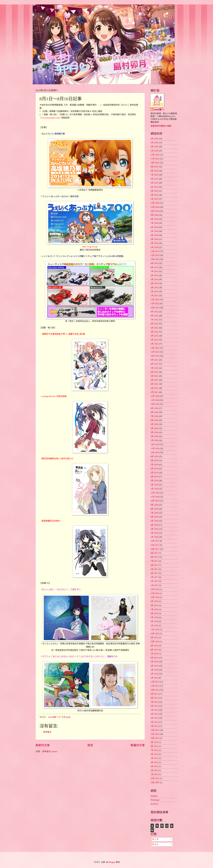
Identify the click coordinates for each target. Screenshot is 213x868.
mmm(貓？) (159, 110)
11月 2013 (155, 686)
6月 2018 (154, 517)
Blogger (112, 862)
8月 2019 (154, 461)
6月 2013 (154, 706)
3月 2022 (154, 336)
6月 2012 (154, 754)
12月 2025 (155, 155)
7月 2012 (154, 750)
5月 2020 (154, 424)
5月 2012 (154, 758)
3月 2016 (154, 626)
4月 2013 (154, 714)
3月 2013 (154, 718)
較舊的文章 (138, 745)
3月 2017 (154, 577)
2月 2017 (154, 581)
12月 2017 (155, 541)
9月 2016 (154, 601)
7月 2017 (154, 561)
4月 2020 (154, 428)
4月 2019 (154, 477)
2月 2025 (154, 195)
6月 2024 (154, 227)
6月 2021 (154, 372)
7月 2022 (154, 320)
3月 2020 (154, 432)
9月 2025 (154, 167)
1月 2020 (154, 440)
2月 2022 (154, 340)
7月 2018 (154, 513)
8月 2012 (154, 746)
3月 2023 (154, 288)
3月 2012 (154, 766)
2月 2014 (154, 674)
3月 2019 (154, 481)
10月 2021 (155, 356)
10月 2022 (155, 308)
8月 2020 (154, 412)
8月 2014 (154, 650)
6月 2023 (154, 276)
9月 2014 (154, 646)
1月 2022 (154, 344)
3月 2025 (154, 191)
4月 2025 (154, 187)
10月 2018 (155, 501)
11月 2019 (155, 449)
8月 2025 (154, 171)
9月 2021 (154, 360)
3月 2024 (154, 239)
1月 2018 (154, 537)
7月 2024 (154, 223)
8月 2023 (154, 268)
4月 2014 (154, 666)
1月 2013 (154, 726)
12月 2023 (155, 251)
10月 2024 (155, 211)
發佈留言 (47, 732)
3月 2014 (154, 670)
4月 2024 (154, 235)
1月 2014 (154, 678)
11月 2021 (155, 352)
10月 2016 (155, 597)
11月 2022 (155, 304)
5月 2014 (154, 662)
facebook (154, 804)
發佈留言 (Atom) (50, 752)
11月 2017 (155, 545)
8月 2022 (154, 316)
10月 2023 (155, 259)
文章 (155, 839)
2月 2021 (154, 388)
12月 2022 (155, 300)
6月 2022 (154, 324)
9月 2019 (154, 457)
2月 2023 (154, 292)
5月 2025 (154, 183)
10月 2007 (155, 783)
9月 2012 (154, 742)
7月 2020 (154, 416)
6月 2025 (154, 179)
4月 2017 (154, 573)
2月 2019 (154, 485)
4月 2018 (154, 525)
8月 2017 (154, 557)
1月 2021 (154, 392)
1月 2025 (154, 199)
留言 (155, 844)
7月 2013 (154, 702)
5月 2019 (154, 473)
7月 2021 (154, 368)
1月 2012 (154, 774)
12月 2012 (155, 730)
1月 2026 (154, 151)
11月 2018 (155, 497)
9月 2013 (154, 694)
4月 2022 (154, 332)
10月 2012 (155, 738)
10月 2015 (155, 634)
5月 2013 (154, 710)
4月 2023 (154, 283)
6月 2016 (154, 614)
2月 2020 (154, 436)
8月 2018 (154, 509)
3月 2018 (154, 529)
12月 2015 (155, 630)
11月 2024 (155, 207)
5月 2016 (154, 617)
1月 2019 (154, 489)
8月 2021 (154, 364)
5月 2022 (154, 328)
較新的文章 (43, 745)
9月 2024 (154, 215)
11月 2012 (155, 734)
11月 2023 (155, 255)
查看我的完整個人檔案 (161, 126)
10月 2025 (155, 163)
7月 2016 (154, 610)
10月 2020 (155, 404)
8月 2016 (154, 606)
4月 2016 (154, 621)
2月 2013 (154, 722)
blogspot (154, 796)
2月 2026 (154, 147)
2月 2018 (154, 533)
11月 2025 (155, 159)
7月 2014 (154, 654)
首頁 (90, 745)
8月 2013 (154, 698)
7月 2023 (154, 272)
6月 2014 (154, 658)
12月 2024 (155, 203)
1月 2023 (154, 296)
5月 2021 (154, 376)
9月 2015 (154, 638)
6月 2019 (154, 469)
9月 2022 (154, 312)
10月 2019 (155, 453)
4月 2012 (154, 762)
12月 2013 (155, 682)
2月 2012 (154, 770)
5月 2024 (154, 231)
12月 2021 (155, 348)
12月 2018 (155, 493)
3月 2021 (154, 384)
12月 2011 (155, 778)
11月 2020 (155, 400)
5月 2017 (154, 569)
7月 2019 (154, 465)
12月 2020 (155, 396)
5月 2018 (154, 521)
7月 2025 (154, 175)
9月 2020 (154, 408)
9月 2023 (154, 263)
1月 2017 (154, 585)
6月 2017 (154, 565)
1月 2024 (154, 247)
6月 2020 (154, 420)
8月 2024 (154, 219)
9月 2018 (154, 505)
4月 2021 (154, 380)
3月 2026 (154, 143)
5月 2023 (154, 279)
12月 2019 (155, 445)
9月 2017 (154, 553)
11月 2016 (155, 593)
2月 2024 (154, 243)
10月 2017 (155, 549)
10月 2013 (155, 690)
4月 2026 (154, 139)
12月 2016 (155, 589)
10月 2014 (155, 642)
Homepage (155, 800)
